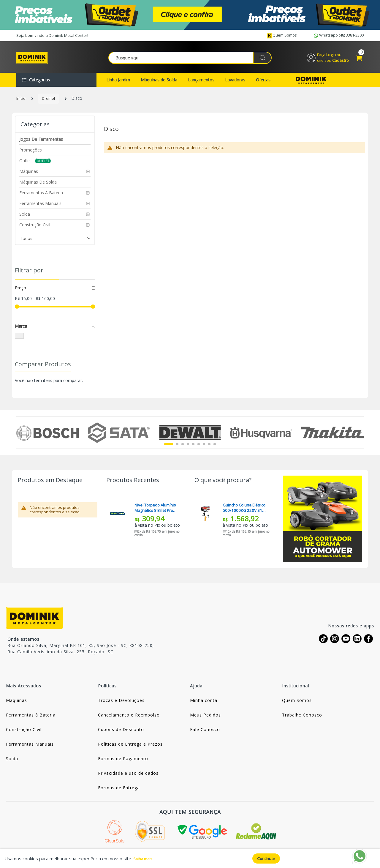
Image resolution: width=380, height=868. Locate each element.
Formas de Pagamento (123, 763)
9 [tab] (215, 449)
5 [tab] (193, 449)
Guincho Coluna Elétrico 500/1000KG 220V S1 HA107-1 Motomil (246, 512)
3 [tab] (183, 449)
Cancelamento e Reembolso (129, 720)
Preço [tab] (20, 292)
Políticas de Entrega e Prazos (130, 749)
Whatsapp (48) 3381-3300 (338, 36)
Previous (20, 437)
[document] (190, 858)
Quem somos (282, 35)
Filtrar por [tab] (29, 275)
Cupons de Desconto (121, 734)
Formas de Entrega (119, 792)
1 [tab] (169, 449)
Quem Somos (297, 705)
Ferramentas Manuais (30, 749)
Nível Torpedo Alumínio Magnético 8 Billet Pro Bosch (157, 512)
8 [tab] (209, 449)
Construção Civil (24, 734)
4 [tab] (188, 449)
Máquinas (16, 705)
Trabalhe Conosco (302, 720)
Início (21, 103)
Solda (12, 763)
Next (360, 437)
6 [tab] (199, 449)
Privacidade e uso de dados (128, 778)
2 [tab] (177, 449)
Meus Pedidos (205, 720)
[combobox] (190, 60)
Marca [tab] (21, 331)
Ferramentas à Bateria (31, 720)
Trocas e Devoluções (121, 705)
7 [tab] (204, 449)
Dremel (50, 103)
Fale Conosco (205, 734)
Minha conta (204, 705)
